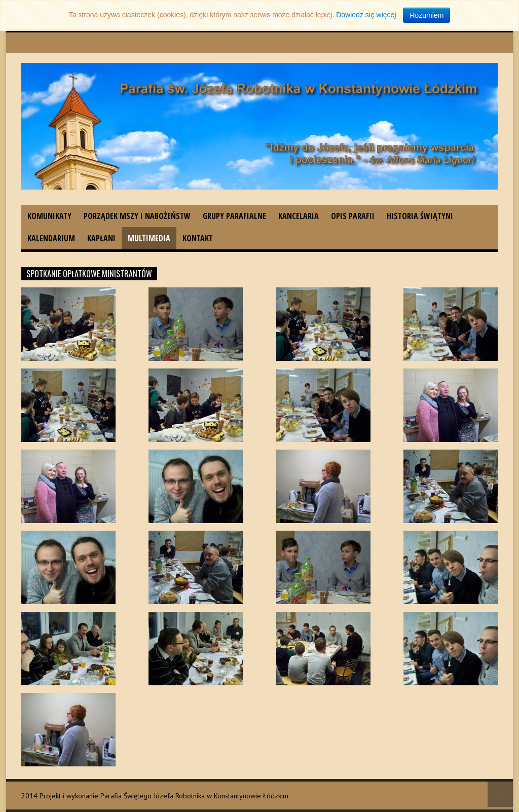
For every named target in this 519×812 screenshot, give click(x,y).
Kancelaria (299, 216)
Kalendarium (51, 238)
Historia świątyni (420, 216)
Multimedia (149, 238)
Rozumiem (427, 15)
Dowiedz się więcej (366, 15)
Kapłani (101, 238)
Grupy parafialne (234, 216)
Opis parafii (353, 216)
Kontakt (198, 238)
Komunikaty (49, 216)
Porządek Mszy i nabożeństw (137, 216)
